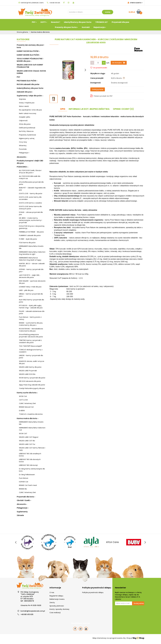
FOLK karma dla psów (27, 243)
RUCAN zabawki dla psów (28, 84)
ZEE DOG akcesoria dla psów (30, 381)
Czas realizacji (55, 613)
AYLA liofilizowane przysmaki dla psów (31, 183)
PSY (34, 22)
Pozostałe (23, 149)
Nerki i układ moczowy (28, 113)
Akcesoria (22, 157)
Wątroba (22, 99)
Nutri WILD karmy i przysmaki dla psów (31, 301)
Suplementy (22, 512)
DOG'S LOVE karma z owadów (30, 203)
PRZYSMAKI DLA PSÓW (27, 81)
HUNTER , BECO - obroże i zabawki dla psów (32, 265)
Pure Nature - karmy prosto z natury (30, 318)
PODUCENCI (23, 167)
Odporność (23, 121)
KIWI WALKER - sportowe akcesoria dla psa (32, 282)
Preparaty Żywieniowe (28, 135)
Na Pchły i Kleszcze (26, 131)
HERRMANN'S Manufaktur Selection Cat (32, 429)
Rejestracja (100, 27)
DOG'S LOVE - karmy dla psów (31, 194)
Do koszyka (119, 63)
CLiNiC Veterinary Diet (27, 403)
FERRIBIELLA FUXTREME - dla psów (31, 232)
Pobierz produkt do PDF (101, 96)
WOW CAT (23, 434)
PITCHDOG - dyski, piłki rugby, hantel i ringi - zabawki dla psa (31, 307)
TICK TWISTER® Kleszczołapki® (30, 346)
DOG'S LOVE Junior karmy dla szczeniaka (30, 198)
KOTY (44, 22)
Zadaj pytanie (98, 89)
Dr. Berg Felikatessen (27, 475)
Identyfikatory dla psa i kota (78, 22)
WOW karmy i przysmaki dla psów (32, 378)
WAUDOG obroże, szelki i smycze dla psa (32, 362)
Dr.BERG (22, 411)
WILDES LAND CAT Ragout (29, 437)
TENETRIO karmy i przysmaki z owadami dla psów (30, 341)
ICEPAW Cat (24, 482)
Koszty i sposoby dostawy (59, 609)
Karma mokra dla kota (28, 418)
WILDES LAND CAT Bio (27, 441)
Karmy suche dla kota (27, 393)
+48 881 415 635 (53, 3)
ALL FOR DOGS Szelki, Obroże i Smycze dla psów (30, 172)
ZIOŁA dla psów (25, 124)
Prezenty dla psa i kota (66, 27)
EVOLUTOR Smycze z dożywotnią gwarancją (32, 227)
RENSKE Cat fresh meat (28, 485)
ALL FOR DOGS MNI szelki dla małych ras (30, 177)
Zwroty (52, 603)
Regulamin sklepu (56, 596)
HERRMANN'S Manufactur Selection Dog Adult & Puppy (30, 259)
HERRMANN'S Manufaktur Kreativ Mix (31, 247)
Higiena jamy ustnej (27, 138)
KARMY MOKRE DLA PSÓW (28, 55)
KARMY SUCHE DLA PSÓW (28, 51)
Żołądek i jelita (25, 117)
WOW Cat (23, 396)
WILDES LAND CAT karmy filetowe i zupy (32, 449)
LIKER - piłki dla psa (26, 290)
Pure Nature (24, 478)
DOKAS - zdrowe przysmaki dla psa (31, 213)
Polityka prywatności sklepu (93, 592)
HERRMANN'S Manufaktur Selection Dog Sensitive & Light (32, 253)
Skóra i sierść (24, 106)
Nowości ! (56, 22)
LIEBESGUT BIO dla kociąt (28, 465)
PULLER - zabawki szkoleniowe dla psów (32, 312)
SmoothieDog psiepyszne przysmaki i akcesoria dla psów (31, 336)
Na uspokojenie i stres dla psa (30, 110)
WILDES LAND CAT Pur (27, 444)
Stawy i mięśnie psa (27, 103)
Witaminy (23, 146)
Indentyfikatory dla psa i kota (30, 88)
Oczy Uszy (23, 142)
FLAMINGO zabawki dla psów (30, 235)
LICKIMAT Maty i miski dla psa (30, 287)
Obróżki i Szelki (24, 500)
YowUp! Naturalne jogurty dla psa (32, 388)
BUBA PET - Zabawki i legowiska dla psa (32, 189)
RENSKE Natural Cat (26, 407)
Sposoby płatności (57, 606)
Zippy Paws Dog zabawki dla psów (32, 385)
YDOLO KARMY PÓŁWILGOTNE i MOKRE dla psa (30, 60)
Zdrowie (20, 515)
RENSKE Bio (23, 489)
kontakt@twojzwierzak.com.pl (31, 3)
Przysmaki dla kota (26, 497)
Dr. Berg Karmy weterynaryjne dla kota (32, 470)
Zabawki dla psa (25, 92)
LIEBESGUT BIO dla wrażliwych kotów (30, 455)
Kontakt (86, 27)
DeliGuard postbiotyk (27, 128)
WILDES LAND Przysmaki (28, 371)
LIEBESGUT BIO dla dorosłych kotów (30, 461)
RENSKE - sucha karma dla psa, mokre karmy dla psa (31, 324)
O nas (52, 592)
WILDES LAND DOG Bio (27, 374)
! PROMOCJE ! (102, 22)
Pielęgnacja (24, 153)
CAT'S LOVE (23, 400)
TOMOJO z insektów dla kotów (31, 414)
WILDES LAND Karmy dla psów (30, 367)
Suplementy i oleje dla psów (30, 96)
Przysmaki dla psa (120, 22)
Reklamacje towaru (57, 599)
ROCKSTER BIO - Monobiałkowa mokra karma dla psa (31, 330)
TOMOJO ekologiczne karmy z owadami (31, 351)
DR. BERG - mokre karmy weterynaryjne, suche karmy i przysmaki (30, 220)
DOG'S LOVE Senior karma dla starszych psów (30, 208)
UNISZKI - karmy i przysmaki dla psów (31, 357)
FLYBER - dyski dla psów (28, 239)
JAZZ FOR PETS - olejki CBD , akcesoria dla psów (30, 276)
